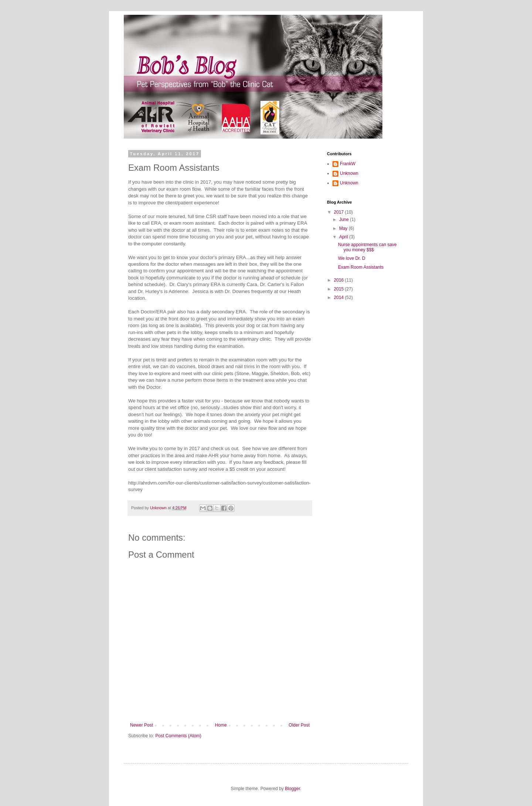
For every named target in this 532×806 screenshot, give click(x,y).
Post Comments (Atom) (178, 736)
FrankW (348, 164)
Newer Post (141, 725)
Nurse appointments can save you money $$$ (367, 247)
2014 (340, 297)
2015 (340, 289)
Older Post (299, 725)
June (345, 220)
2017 (340, 212)
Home (221, 725)
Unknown (349, 173)
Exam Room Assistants (361, 267)
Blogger (292, 789)
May (344, 228)
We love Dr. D (352, 258)
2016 (340, 280)
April (344, 237)
